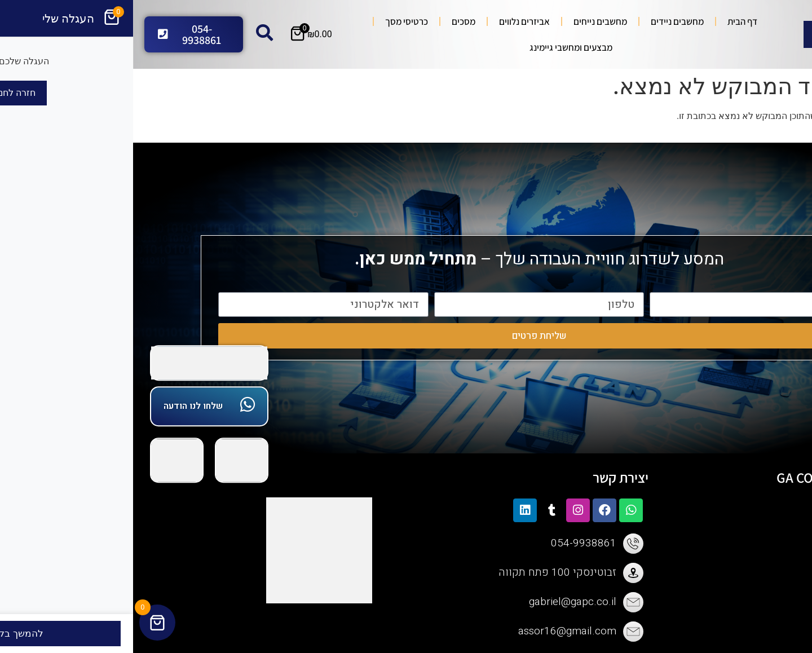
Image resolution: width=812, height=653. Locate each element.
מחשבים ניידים (544, 21)
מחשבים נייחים (467, 21)
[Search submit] (683, 34)
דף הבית (609, 21)
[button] (797, 156)
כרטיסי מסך (273, 21)
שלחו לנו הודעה (60, 406)
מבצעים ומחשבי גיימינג (438, 47)
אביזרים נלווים (391, 21)
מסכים (330, 21)
